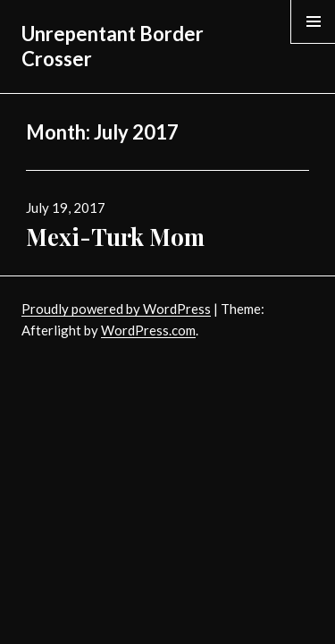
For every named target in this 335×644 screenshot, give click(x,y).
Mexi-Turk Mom (115, 237)
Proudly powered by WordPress (116, 309)
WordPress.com (148, 330)
